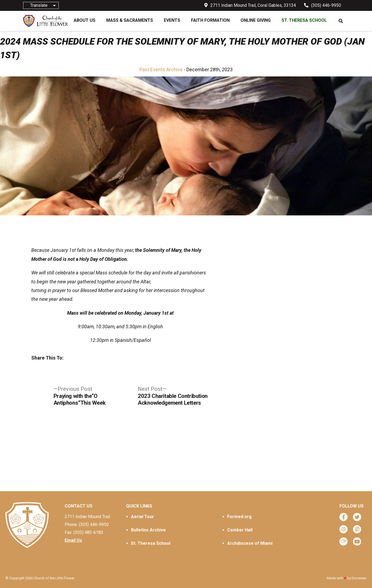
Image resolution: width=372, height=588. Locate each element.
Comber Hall (240, 530)
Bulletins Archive (148, 530)
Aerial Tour (143, 517)
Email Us (73, 540)
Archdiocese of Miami (250, 543)
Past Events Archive (161, 69)
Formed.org (239, 517)
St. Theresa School (151, 543)
